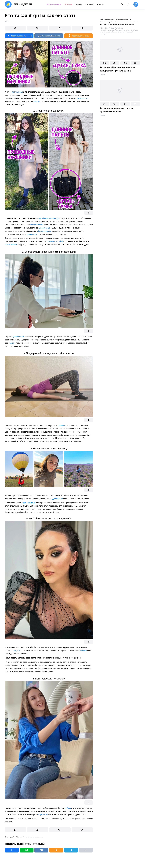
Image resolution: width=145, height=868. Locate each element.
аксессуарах (44, 228)
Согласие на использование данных (122, 24)
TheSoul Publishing (116, 28)
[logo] (18, 4)
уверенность (82, 98)
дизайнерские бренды (49, 218)
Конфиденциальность (124, 19)
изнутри (37, 101)
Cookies (118, 22)
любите (83, 651)
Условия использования (131, 22)
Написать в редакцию (107, 19)
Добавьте (62, 426)
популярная (17, 92)
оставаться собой (55, 241)
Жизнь (102, 115)
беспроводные (45, 231)
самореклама (29, 503)
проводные (32, 234)
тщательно (43, 815)
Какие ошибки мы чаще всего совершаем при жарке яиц (117, 69)
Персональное (54, 4)
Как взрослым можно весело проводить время (117, 110)
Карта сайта (103, 24)
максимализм (37, 225)
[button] (104, 63)
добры (68, 808)
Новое (68, 4)
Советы (103, 75)
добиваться (58, 499)
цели (12, 343)
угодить (17, 651)
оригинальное (11, 245)
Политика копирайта (106, 22)
